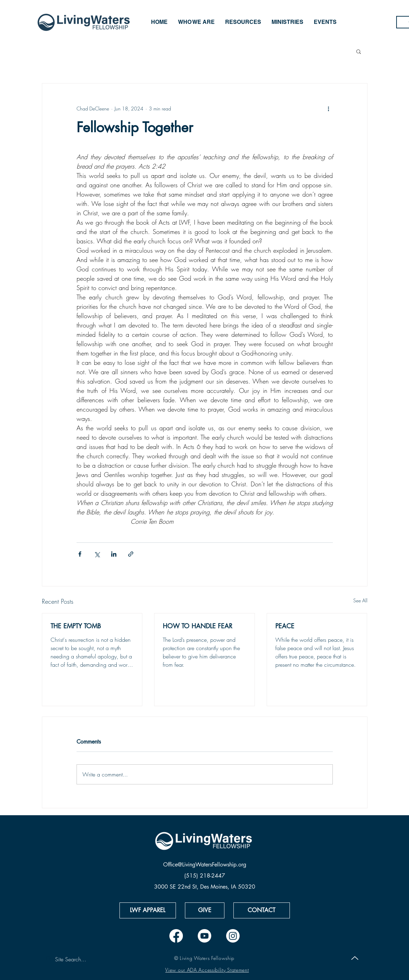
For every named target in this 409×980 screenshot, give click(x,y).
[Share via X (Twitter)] (97, 554)
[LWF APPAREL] (148, 910)
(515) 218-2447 (205, 876)
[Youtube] (204, 936)
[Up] (355, 958)
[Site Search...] (86, 959)
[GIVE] (205, 910)
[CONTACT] (262, 910)
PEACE (285, 626)
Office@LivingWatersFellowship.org (205, 865)
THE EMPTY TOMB (76, 626)
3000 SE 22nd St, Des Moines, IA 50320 (205, 887)
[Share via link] (131, 554)
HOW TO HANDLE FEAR (198, 626)
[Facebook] (176, 936)
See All (360, 600)
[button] (359, 51)
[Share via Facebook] (80, 554)
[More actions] (329, 108)
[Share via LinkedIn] (114, 554)
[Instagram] (233, 936)
